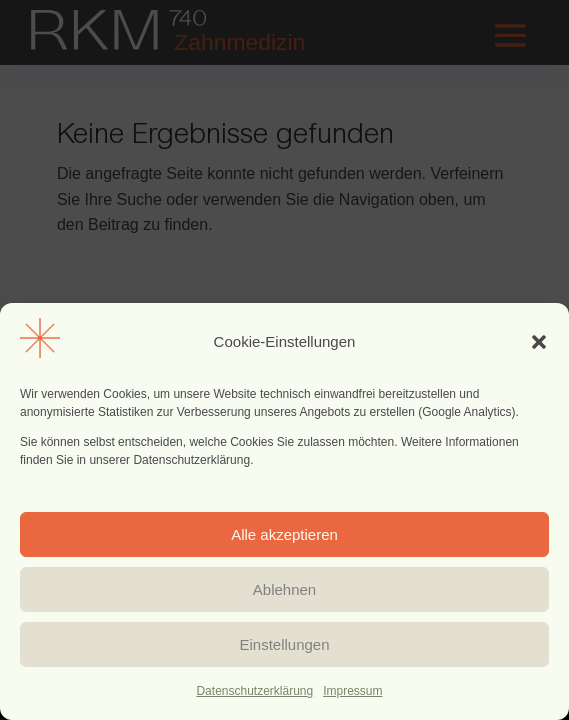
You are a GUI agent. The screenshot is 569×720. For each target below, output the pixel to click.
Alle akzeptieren (284, 534)
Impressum (352, 691)
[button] (539, 342)
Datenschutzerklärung (254, 691)
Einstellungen (284, 644)
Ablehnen (284, 589)
